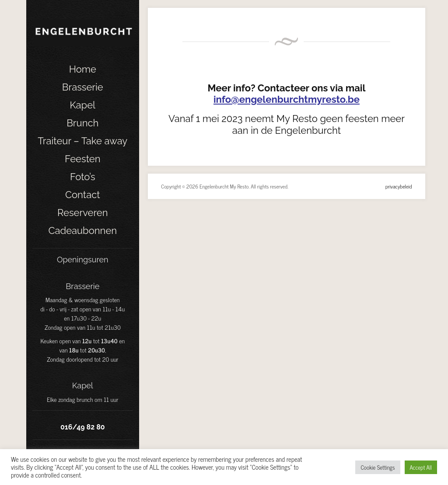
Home (83, 69)
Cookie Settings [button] (378, 467)
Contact (83, 195)
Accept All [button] (421, 467)
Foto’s (83, 177)
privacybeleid (399, 186)
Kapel (82, 105)
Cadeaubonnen (82, 230)
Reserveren (83, 213)
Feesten (83, 159)
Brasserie (83, 87)
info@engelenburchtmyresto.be (287, 99)
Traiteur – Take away (82, 141)
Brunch (82, 123)
